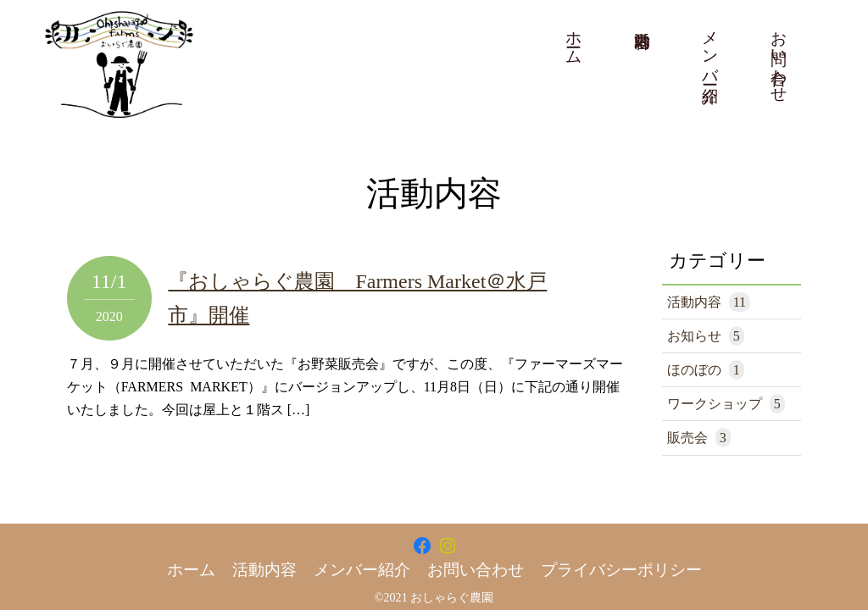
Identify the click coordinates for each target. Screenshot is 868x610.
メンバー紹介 (711, 48)
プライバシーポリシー (621, 570)
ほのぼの (706, 370)
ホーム (574, 39)
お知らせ (706, 336)
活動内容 (709, 302)
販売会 (699, 438)
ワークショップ (726, 404)
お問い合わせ (779, 58)
